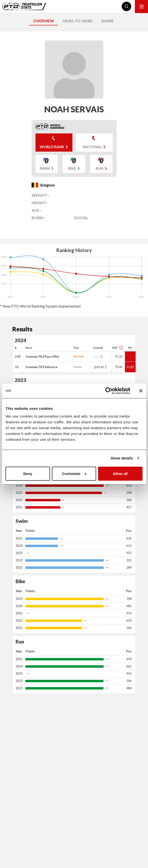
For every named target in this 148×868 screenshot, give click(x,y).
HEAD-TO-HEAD (78, 21)
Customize (74, 473)
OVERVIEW (44, 21)
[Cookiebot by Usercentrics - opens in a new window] (109, 391)
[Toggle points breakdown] (101, 356)
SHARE (108, 21)
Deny (28, 473)
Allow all (120, 473)
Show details (122, 458)
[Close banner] (141, 391)
